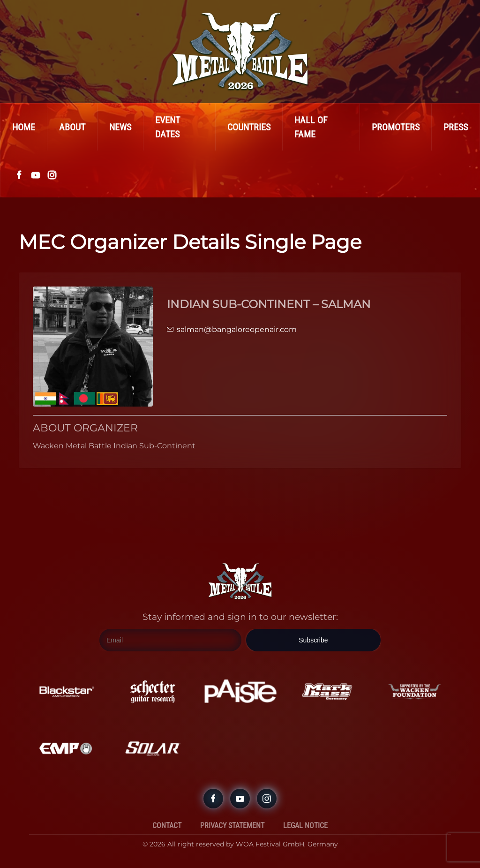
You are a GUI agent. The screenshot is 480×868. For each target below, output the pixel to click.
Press (456, 127)
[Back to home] (240, 52)
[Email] (170, 640)
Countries (249, 127)
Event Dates (168, 127)
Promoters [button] (396, 127)
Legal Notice (305, 826)
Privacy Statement (232, 826)
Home (24, 127)
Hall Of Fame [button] (311, 127)
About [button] (72, 127)
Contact (167, 826)
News (120, 127)
